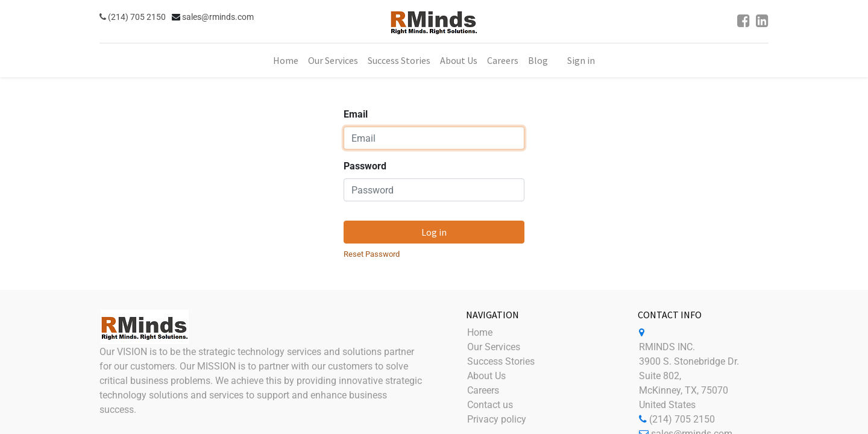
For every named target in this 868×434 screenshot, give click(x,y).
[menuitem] (286, 60)
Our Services (494, 347)
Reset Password (372, 254)
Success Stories (501, 361)
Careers (483, 390)
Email (356, 114)
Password (365, 166)
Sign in (581, 60)
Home (480, 332)
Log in (434, 232)
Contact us (490, 405)
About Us (486, 376)
